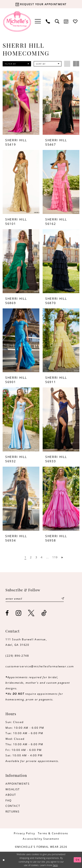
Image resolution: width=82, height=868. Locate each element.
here (55, 865)
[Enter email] (35, 599)
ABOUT (11, 795)
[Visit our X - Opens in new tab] (31, 613)
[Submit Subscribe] (63, 599)
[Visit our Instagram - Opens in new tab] (19, 613)
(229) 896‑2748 (17, 656)
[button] (38, 21)
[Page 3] (36, 557)
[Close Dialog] (4, 860)
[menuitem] (38, 21)
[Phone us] (48, 21)
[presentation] (21, 103)
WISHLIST (13, 789)
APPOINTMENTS (17, 784)
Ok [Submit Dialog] (78, 860)
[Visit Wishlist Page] (75, 21)
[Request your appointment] (41, 4)
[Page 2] (31, 557)
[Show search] (57, 21)
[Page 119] (55, 557)
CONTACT (13, 806)
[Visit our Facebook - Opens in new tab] (7, 613)
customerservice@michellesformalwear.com (40, 666)
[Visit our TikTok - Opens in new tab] (44, 613)
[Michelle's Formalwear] (17, 21)
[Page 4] (42, 557)
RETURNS (12, 811)
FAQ (9, 800)
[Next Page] (62, 557)
